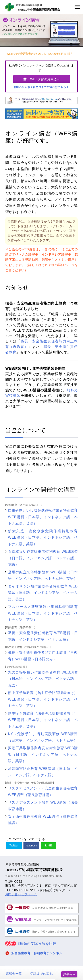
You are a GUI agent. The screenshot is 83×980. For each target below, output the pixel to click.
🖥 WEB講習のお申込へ (42, 79)
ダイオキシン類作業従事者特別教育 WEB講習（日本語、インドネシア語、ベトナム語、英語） (43, 593)
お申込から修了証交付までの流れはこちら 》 (42, 87)
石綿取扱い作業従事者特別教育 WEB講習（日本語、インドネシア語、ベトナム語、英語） (43, 558)
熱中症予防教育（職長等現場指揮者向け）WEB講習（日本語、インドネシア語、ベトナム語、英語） (43, 720)
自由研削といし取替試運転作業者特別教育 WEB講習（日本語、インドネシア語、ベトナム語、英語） (43, 517)
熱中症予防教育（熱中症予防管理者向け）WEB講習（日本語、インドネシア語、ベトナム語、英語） (43, 699)
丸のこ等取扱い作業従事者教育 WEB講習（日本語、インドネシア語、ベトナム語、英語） (43, 679)
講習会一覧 (14, 974)
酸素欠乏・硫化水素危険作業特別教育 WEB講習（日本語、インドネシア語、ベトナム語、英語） (43, 537)
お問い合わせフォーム (21, 894)
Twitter (14, 845)
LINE (48, 845)
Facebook (31, 846)
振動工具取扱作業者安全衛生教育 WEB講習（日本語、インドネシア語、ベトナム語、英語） (43, 754)
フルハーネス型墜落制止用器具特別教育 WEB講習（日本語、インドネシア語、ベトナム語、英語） (43, 613)
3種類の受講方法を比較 (31, 943)
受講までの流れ (41, 974)
